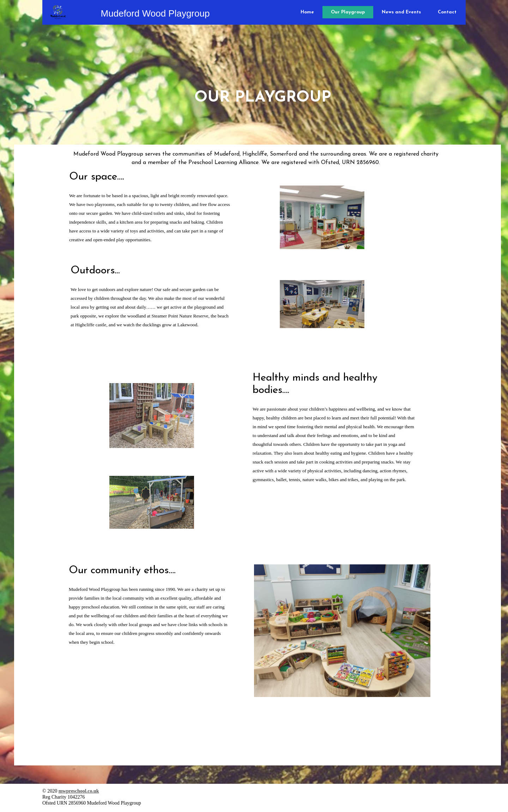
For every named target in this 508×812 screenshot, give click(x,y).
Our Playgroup (348, 12)
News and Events (401, 12)
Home (307, 12)
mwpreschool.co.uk (79, 791)
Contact (447, 12)
